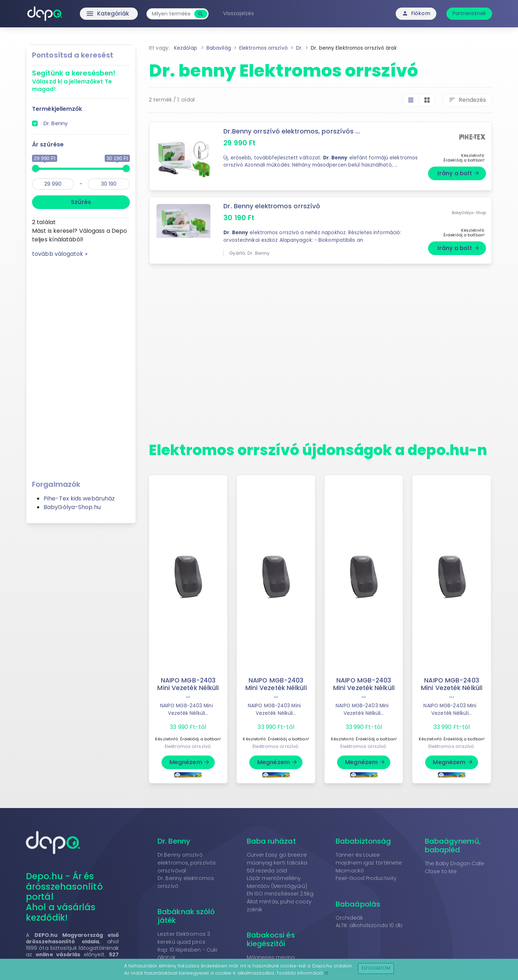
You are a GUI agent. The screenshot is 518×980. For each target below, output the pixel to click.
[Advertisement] (81, 366)
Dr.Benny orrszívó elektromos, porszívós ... (292, 131)
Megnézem (190, 762)
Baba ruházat (271, 841)
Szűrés (81, 202)
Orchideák (349, 918)
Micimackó (350, 871)
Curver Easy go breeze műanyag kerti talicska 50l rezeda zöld (277, 863)
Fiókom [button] (416, 13)
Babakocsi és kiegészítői (271, 939)
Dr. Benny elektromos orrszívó (272, 206)
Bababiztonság (363, 841)
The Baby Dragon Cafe (455, 863)
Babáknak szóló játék (186, 916)
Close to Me (441, 871)
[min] (53, 184)
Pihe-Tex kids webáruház (79, 498)
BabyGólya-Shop (469, 212)
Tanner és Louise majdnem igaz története (369, 859)
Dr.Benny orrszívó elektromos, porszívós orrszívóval (187, 863)
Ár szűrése (48, 144)
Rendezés (467, 100)
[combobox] (173, 14)
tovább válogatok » (60, 254)
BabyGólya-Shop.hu (72, 507)
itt (326, 973)
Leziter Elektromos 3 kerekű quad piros (184, 938)
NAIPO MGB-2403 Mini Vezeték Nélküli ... (188, 688)
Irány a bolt (458, 173)
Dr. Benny (56, 123)
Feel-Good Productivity (366, 878)
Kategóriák (94, 14)
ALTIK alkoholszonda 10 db (369, 925)
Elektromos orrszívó (188, 746)
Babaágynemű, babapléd (453, 845)
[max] (109, 184)
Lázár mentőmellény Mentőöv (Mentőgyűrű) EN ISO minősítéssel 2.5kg (280, 886)
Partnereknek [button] (469, 13)
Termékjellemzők (57, 109)
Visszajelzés (240, 13)
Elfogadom (376, 968)
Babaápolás (358, 904)
